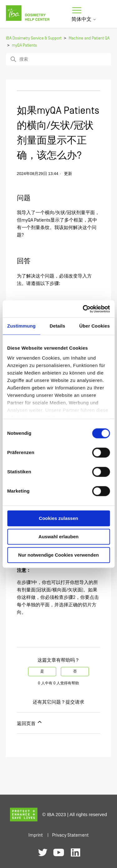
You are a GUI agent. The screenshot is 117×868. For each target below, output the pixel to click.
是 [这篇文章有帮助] (42, 671)
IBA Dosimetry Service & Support (34, 38)
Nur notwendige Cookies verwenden (58, 555)
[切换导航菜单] (77, 11)
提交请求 (75, 702)
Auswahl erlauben (58, 537)
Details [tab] (57, 326)
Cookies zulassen (59, 518)
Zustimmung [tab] (21, 326)
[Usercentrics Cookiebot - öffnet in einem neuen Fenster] (83, 309)
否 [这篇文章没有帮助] (75, 671)
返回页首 (30, 723)
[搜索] (59, 59)
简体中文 (84, 19)
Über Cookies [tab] (95, 326)
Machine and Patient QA (89, 38)
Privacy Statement (70, 835)
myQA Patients (24, 46)
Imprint (36, 835)
